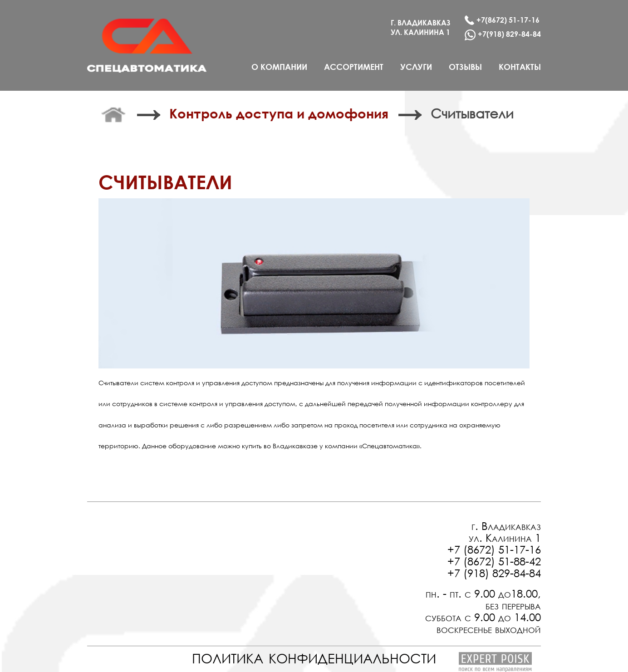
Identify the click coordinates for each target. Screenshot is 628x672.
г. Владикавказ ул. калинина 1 (421, 27)
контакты (520, 67)
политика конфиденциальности (314, 656)
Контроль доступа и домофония (279, 113)
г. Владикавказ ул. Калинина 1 (505, 531)
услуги (416, 67)
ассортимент (354, 67)
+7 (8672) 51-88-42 (494, 561)
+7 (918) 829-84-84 (494, 573)
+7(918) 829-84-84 (503, 35)
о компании (279, 67)
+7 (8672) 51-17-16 (494, 549)
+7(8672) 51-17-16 (502, 20)
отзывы (465, 67)
